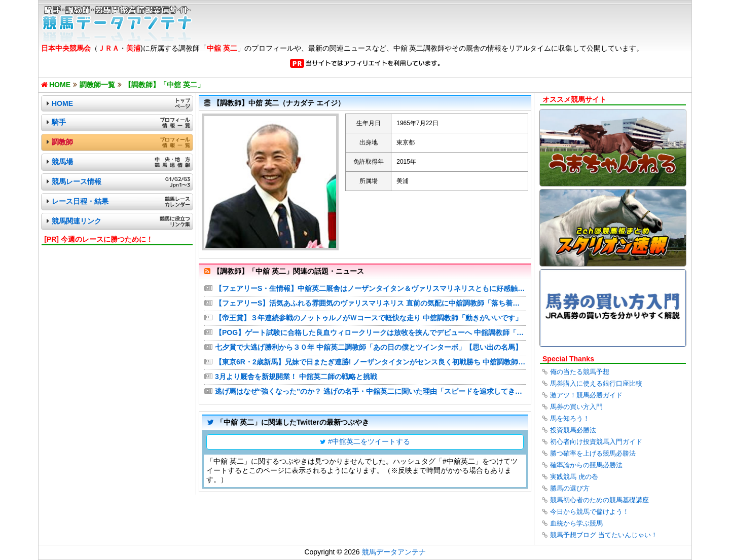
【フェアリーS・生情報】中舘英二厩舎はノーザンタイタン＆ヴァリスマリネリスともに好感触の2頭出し (370, 288)
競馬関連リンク (77, 221)
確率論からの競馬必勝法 (586, 465)
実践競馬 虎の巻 (574, 477)
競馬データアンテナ (394, 552)
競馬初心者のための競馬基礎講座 (599, 500)
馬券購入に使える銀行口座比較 (596, 383)
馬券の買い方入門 (576, 407)
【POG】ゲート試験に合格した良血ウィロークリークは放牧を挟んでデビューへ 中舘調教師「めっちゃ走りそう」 (370, 332)
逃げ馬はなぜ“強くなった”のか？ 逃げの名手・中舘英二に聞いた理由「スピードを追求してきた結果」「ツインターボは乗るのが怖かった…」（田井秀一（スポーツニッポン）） (370, 391)
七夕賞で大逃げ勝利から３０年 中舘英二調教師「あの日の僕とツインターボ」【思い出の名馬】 (369, 347)
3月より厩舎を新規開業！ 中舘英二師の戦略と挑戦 (296, 377)
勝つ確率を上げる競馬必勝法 (593, 453)
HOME (62, 103)
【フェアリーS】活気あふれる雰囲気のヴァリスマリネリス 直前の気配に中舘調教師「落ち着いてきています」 (370, 303)
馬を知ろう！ (570, 418)
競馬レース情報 (77, 181)
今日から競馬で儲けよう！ (590, 512)
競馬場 (62, 162)
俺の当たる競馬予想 (580, 372)
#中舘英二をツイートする (369, 441)
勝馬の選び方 (570, 488)
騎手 (59, 122)
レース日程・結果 (80, 201)
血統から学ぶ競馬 (576, 523)
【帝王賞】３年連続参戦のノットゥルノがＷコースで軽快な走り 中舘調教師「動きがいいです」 (369, 318)
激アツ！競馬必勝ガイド (586, 395)
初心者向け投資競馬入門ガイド (596, 442)
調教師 (62, 142)
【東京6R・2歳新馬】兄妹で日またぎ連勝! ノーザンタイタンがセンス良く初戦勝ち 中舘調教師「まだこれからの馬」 (370, 362)
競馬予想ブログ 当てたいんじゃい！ (604, 535)
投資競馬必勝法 (573, 430)
